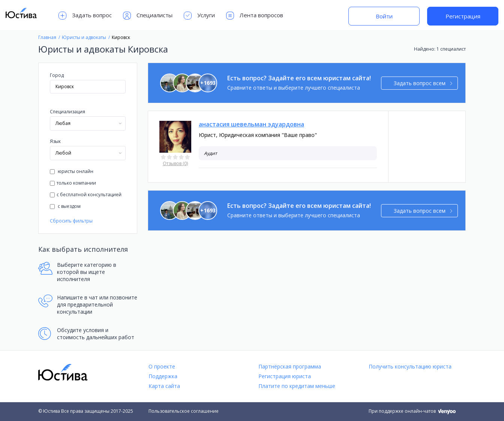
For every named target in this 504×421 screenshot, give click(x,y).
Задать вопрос (85, 16)
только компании (73, 183)
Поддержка (163, 376)
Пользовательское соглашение (184, 411)
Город (57, 75)
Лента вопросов (255, 16)
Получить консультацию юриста (410, 366)
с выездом (65, 206)
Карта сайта (164, 386)
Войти (384, 16)
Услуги (199, 16)
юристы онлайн (72, 171)
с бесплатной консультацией (86, 195)
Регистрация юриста (285, 376)
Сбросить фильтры (71, 221)
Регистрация (463, 16)
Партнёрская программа (290, 366)
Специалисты (148, 16)
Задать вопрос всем (423, 83)
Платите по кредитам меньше (297, 386)
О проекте (162, 366)
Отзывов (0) (175, 163)
